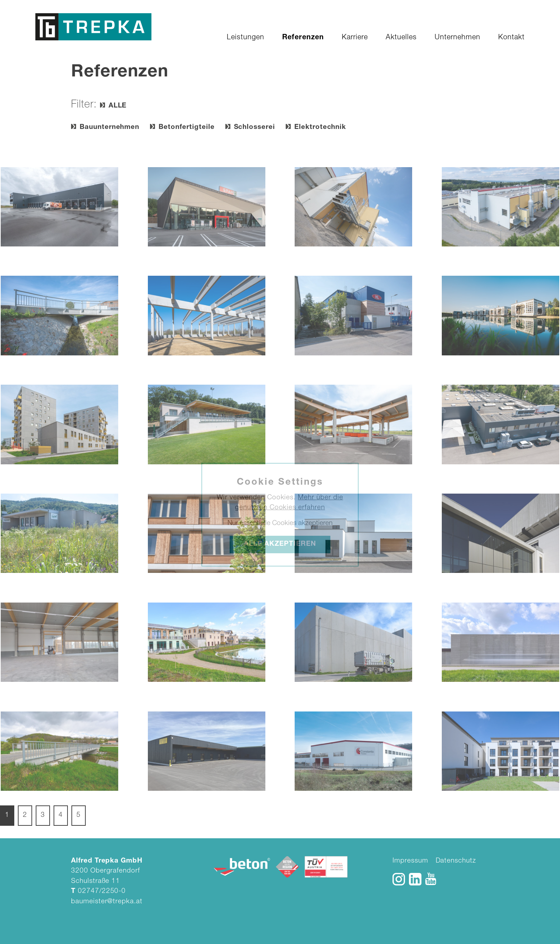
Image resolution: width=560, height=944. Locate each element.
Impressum (410, 861)
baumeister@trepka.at (107, 902)
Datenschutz (456, 861)
